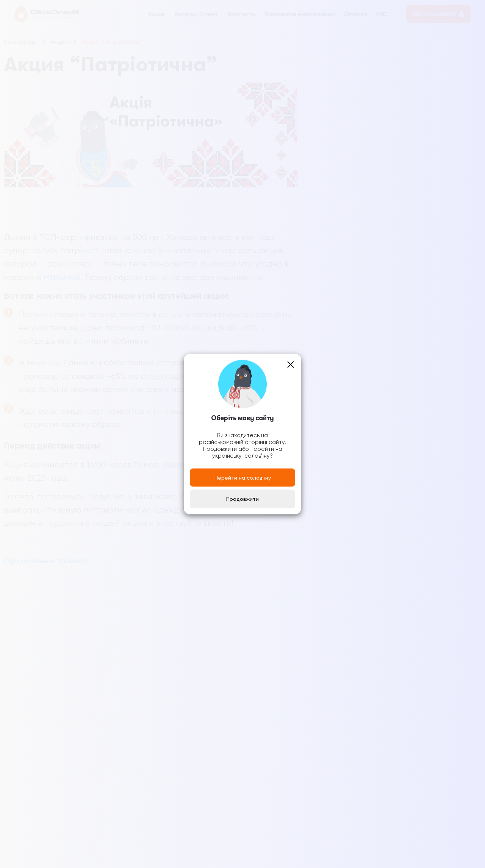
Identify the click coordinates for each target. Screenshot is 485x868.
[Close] (291, 364)
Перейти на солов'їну (243, 477)
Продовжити (242, 499)
